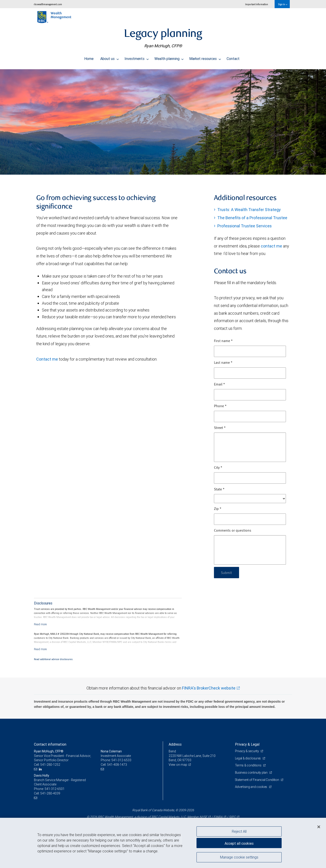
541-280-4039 (50, 793)
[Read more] (40, 624)
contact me (271, 246)
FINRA (218, 817)
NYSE (203, 817)
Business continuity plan (252, 773)
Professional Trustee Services (244, 226)
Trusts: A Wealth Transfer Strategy (249, 210)
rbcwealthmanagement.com (48, 4)
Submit (227, 572)
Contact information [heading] (50, 744)
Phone (220, 406)
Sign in (283, 4)
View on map (178, 765)
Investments (137, 57)
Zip (218, 509)
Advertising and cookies (251, 787)
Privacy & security (247, 751)
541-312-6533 (121, 760)
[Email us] (36, 769)
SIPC (232, 817)
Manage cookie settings (239, 857)
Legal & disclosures (248, 758)
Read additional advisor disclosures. (54, 659)
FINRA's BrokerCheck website (209, 688)
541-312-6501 (55, 789)
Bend (172, 751)
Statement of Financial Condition (258, 780)
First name (223, 341)
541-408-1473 (117, 765)
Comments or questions (233, 531)
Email (219, 385)
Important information (257, 4)
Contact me (47, 359)
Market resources (205, 57)
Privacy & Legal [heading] (247, 744)
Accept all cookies (239, 843)
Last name (223, 363)
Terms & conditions (249, 765)
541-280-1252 (50, 765)
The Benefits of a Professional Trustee (252, 218)
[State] (250, 499)
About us (110, 57)
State (219, 490)
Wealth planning (169, 57)
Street (220, 428)
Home (89, 57)
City (218, 468)
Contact (233, 57)
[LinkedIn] (41, 769)
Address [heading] (175, 744)
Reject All (239, 831)
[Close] (319, 827)
